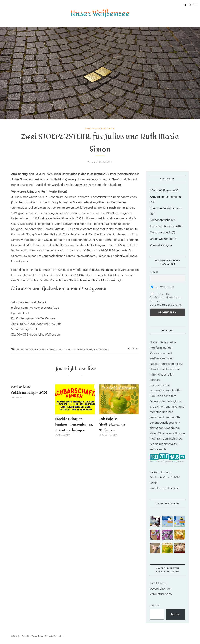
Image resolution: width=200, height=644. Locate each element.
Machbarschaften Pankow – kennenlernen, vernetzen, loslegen (74, 427)
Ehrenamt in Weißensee (166, 211)
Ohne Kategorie (161, 235)
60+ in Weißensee (162, 193)
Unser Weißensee (162, 241)
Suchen (155, 608)
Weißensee (101, 352)
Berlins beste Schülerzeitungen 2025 (29, 393)
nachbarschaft (35, 352)
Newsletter (162, 290)
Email (154, 275)
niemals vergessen (60, 352)
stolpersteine (83, 352)
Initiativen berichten (100, 131)
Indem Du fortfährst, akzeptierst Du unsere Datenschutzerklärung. (166, 302)
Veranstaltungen (161, 247)
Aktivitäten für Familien (165, 199)
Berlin (20, 352)
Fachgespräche (160, 222)
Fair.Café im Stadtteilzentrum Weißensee (112, 427)
